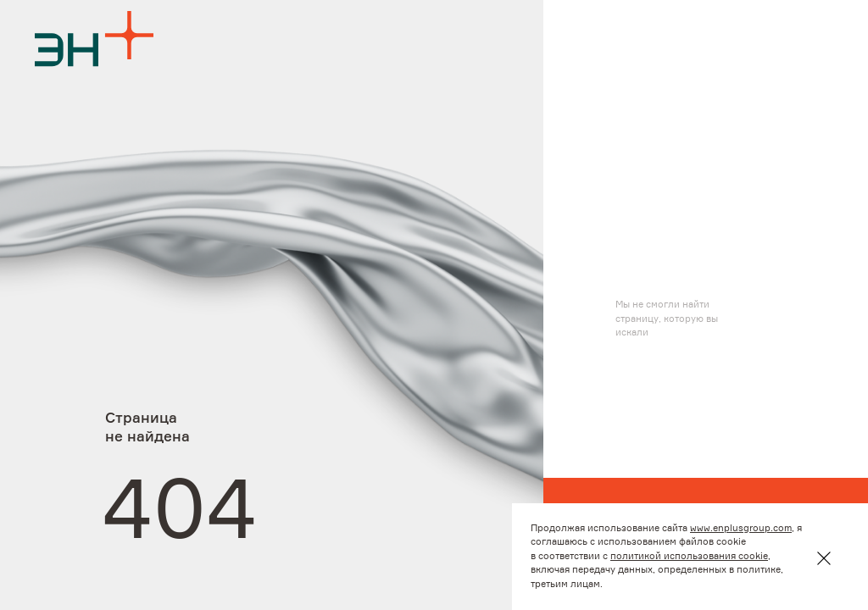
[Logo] (94, 39)
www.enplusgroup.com (741, 528)
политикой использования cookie (689, 556)
